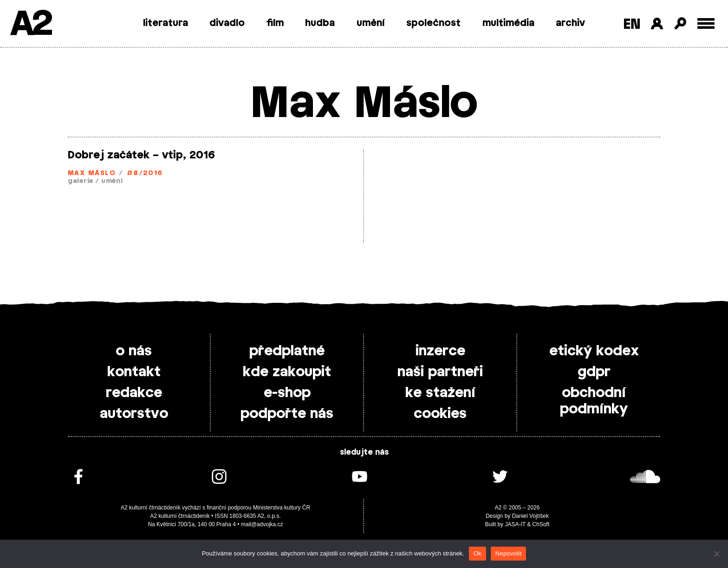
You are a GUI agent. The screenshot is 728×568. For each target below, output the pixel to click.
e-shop (287, 393)
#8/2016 (145, 173)
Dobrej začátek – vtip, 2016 (141, 155)
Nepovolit (508, 553)
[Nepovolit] (716, 554)
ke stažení (440, 393)
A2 (30, 24)
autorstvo (134, 414)
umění (371, 23)
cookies (440, 414)
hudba (320, 23)
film (275, 23)
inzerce (440, 351)
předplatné (287, 351)
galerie (81, 181)
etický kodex (594, 351)
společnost (433, 23)
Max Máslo (92, 173)
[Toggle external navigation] (706, 23)
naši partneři (440, 372)
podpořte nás (287, 414)
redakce (134, 393)
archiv (570, 23)
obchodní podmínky (594, 401)
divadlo (227, 23)
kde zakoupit (287, 372)
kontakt (134, 372)
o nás (134, 351)
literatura (166, 23)
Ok (478, 553)
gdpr (594, 372)
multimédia (508, 23)
